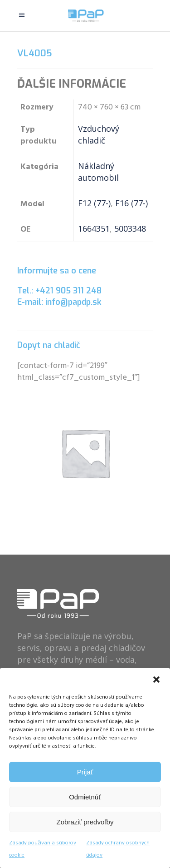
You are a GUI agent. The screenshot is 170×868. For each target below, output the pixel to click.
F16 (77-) (131, 203)
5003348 (130, 228)
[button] (156, 680)
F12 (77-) (94, 203)
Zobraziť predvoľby (85, 822)
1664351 (94, 228)
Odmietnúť (85, 797)
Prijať (85, 772)
